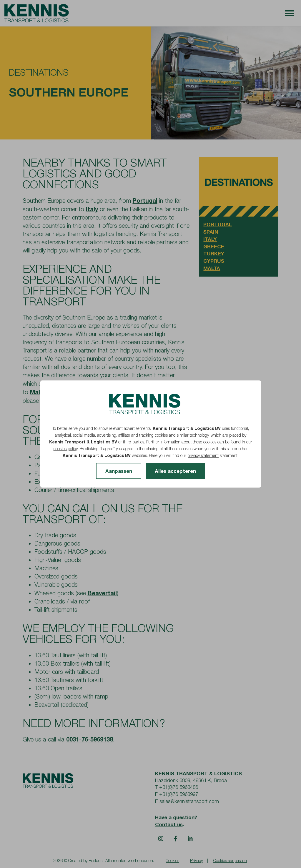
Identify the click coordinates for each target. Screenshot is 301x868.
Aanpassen (119, 471)
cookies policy (65, 449)
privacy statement (203, 455)
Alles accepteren (175, 471)
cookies (161, 435)
